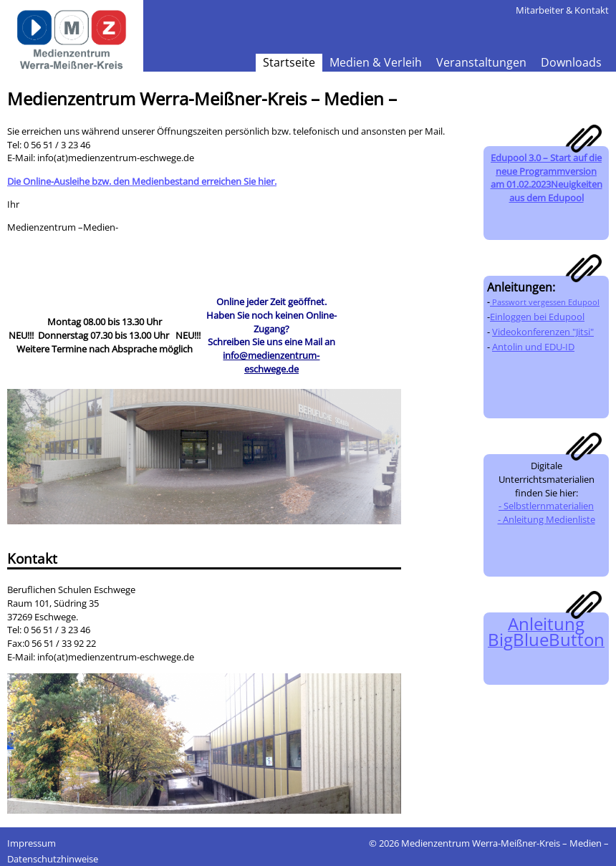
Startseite (289, 62)
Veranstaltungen (481, 62)
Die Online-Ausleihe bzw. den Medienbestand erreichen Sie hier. (142, 181)
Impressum (32, 843)
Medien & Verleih (376, 62)
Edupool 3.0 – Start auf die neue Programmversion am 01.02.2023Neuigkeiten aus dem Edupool (547, 178)
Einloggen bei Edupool (537, 317)
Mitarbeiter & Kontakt (562, 10)
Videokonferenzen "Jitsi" (543, 332)
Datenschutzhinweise (53, 859)
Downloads (571, 62)
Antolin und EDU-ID (533, 347)
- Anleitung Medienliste (547, 519)
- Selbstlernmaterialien (546, 506)
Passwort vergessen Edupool (545, 302)
